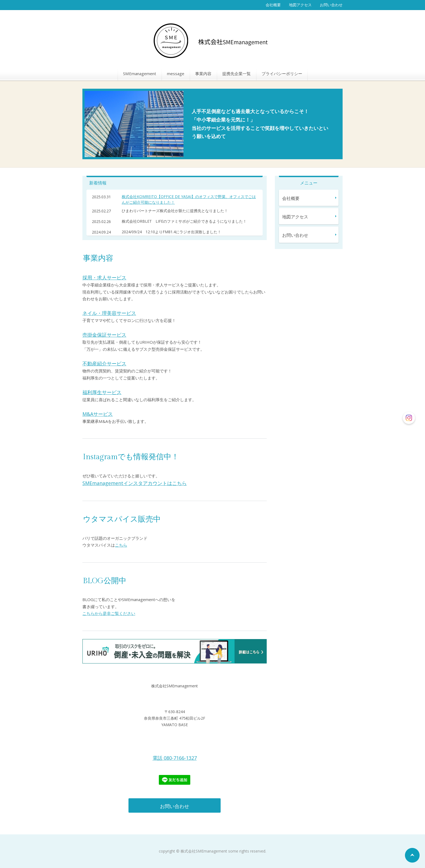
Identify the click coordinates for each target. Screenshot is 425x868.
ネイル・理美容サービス (109, 313)
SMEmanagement (140, 74)
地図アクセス (300, 5)
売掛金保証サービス (104, 335)
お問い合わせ (331, 5)
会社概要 (273, 5)
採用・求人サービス (104, 277)
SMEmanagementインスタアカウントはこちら (135, 483)
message (176, 74)
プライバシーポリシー (282, 74)
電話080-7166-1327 (175, 758)
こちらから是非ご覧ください (109, 613)
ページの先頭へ (412, 855)
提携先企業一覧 (236, 74)
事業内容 (203, 74)
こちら (121, 545)
